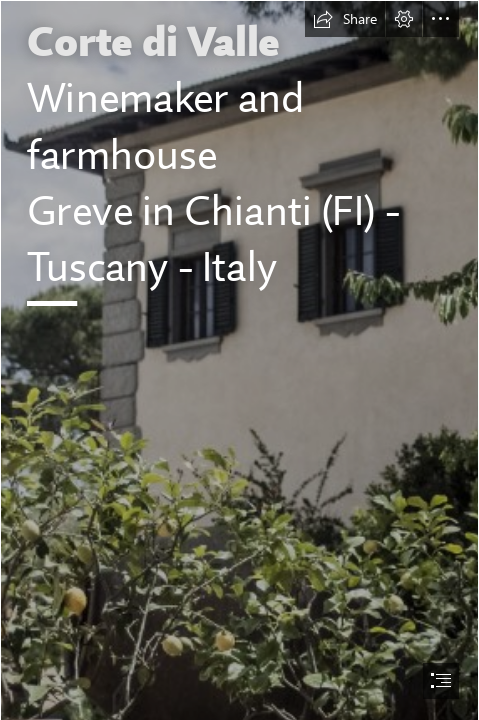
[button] (345, 19)
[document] (239, 360)
